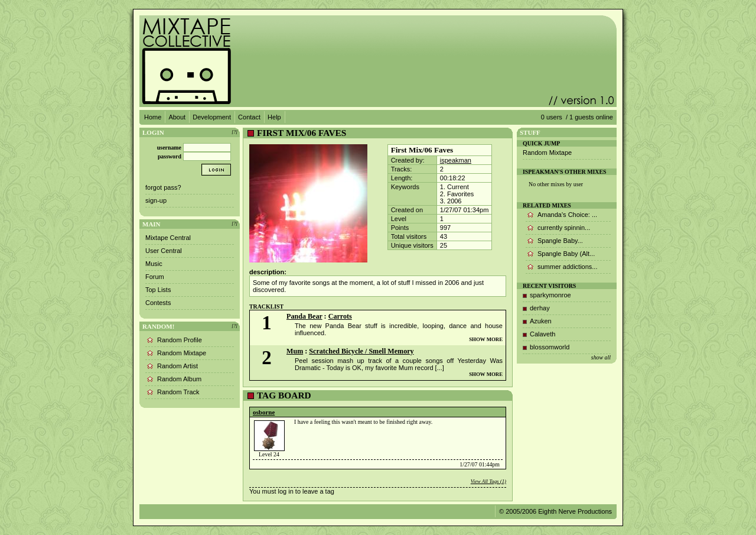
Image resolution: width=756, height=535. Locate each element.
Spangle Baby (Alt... (566, 254)
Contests (158, 303)
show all (601, 357)
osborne (264, 412)
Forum (155, 277)
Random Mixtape (182, 353)
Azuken (541, 321)
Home (153, 117)
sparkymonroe (550, 295)
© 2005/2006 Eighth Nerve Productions (555, 511)
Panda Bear (304, 316)
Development (212, 117)
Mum (295, 351)
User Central (164, 251)
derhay (540, 308)
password (170, 156)
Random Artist (177, 366)
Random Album (179, 379)
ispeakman (456, 160)
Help (274, 117)
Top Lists (158, 290)
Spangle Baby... (560, 241)
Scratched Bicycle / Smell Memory (361, 351)
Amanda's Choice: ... (567, 215)
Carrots (340, 316)
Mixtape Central (168, 238)
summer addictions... (567, 267)
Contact (249, 117)
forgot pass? (163, 187)
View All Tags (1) (488, 481)
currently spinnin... (564, 228)
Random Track (178, 392)
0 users (552, 117)
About (177, 117)
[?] (234, 132)
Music (154, 264)
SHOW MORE (486, 339)
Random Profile (180, 340)
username (169, 147)
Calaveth (542, 334)
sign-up (156, 200)
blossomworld (550, 347)
